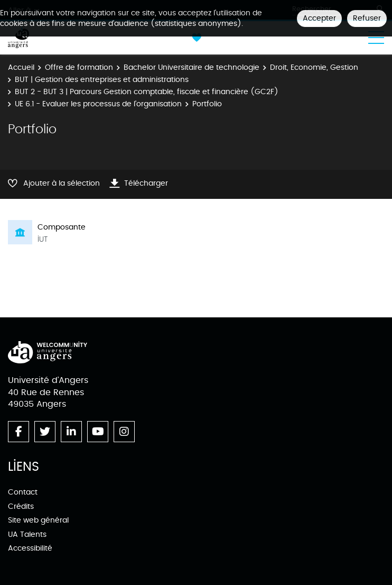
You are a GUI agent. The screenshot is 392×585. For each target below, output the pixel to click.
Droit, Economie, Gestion (314, 67)
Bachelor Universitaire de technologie (192, 67)
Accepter (319, 18)
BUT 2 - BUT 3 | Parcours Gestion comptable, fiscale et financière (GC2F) (147, 92)
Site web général (38, 520)
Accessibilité (30, 548)
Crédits (21, 506)
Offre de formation (79, 67)
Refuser (367, 18)
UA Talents (27, 534)
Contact (23, 492)
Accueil (21, 67)
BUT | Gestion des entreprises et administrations (102, 80)
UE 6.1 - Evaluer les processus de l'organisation (98, 104)
